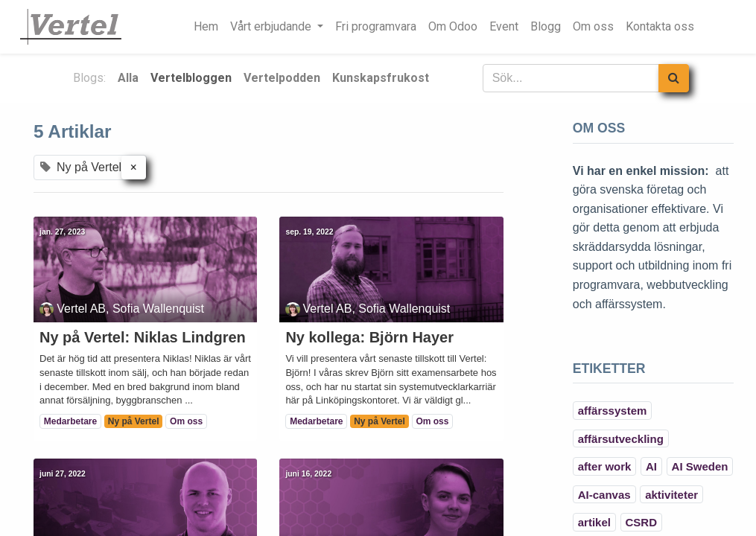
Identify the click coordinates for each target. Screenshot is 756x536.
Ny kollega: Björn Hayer (369, 337)
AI (651, 466)
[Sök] (674, 78)
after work (605, 466)
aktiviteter (671, 495)
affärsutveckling (621, 439)
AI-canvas (604, 495)
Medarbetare (70, 421)
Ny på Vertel (134, 421)
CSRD (642, 522)
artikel (594, 522)
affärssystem (613, 411)
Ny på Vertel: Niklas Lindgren (143, 337)
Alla (128, 78)
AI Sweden (700, 466)
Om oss (186, 421)
